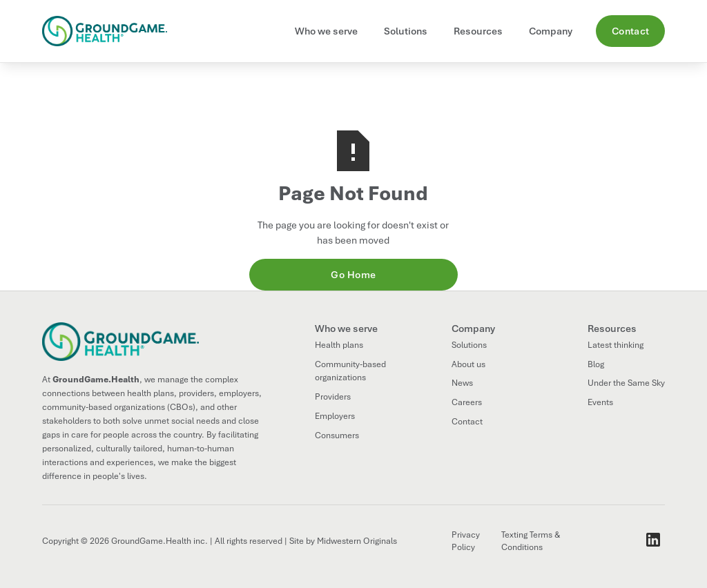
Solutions (469, 345)
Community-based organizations (350, 371)
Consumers (337, 435)
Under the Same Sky (626, 383)
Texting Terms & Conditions (531, 541)
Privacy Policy (466, 541)
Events (600, 402)
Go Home (353, 275)
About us (468, 364)
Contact (631, 31)
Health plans (339, 345)
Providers (333, 397)
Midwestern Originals (357, 541)
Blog (596, 364)
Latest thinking (616, 345)
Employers (335, 416)
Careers (467, 402)
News (462, 383)
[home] (110, 31)
